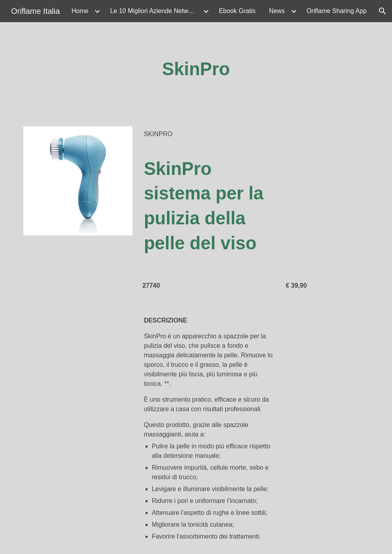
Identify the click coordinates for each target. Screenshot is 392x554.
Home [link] (80, 11)
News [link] (277, 11)
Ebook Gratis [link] (237, 11)
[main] (196, 69)
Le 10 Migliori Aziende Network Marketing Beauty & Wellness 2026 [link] (155, 11)
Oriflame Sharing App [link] (337, 11)
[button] (383, 11)
